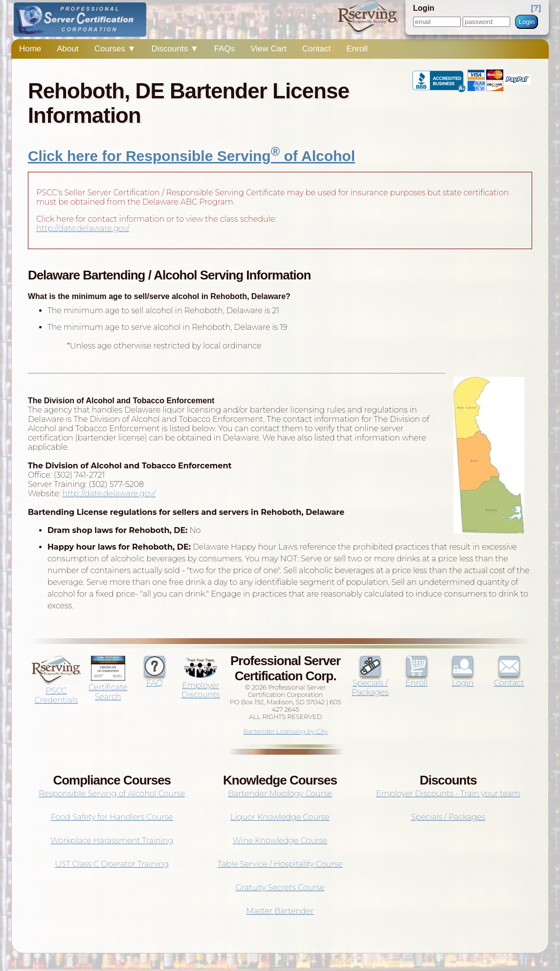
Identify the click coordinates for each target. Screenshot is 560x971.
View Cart (268, 49)
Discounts (175, 49)
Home (30, 49)
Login (526, 22)
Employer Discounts (201, 685)
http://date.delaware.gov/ (83, 228)
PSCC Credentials (56, 691)
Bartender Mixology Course (280, 794)
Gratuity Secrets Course (280, 888)
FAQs (225, 49)
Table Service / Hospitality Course (280, 864)
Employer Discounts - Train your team (448, 794)
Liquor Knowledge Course (280, 817)
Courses (115, 49)
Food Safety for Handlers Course (112, 817)
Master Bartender (280, 911)
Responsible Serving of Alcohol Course (112, 794)
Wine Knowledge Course (280, 841)
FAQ (155, 678)
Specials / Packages (370, 683)
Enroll (357, 49)
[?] (536, 8)
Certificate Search (108, 687)
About (67, 49)
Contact (317, 49)
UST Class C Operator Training (112, 864)
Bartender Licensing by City (285, 731)
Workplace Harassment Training (112, 841)
